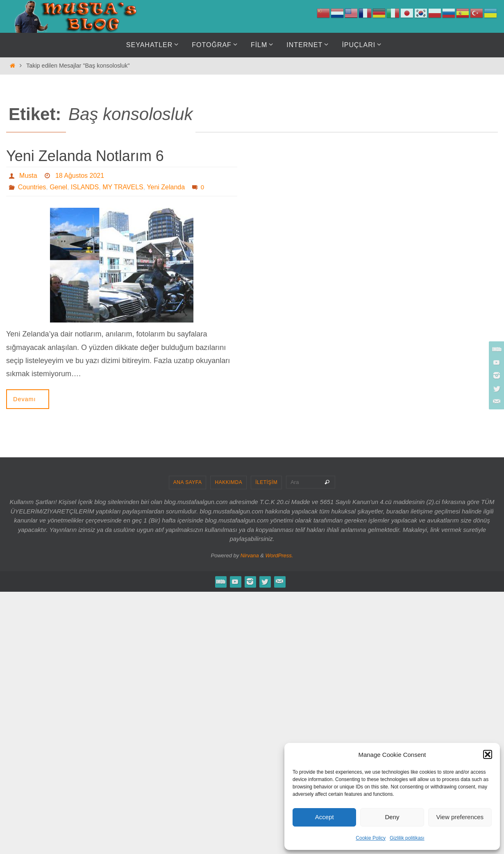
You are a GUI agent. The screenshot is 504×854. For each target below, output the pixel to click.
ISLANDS (85, 187)
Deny (392, 817)
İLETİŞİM (266, 482)
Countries (32, 187)
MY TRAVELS (123, 187)
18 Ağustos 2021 (80, 176)
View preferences (460, 817)
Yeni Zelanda (166, 187)
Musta (28, 176)
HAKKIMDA (228, 482)
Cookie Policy (371, 838)
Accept (325, 817)
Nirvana (250, 555)
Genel (58, 187)
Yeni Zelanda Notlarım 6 (85, 156)
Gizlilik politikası (407, 838)
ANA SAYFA (188, 482)
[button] (488, 754)
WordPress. (279, 555)
